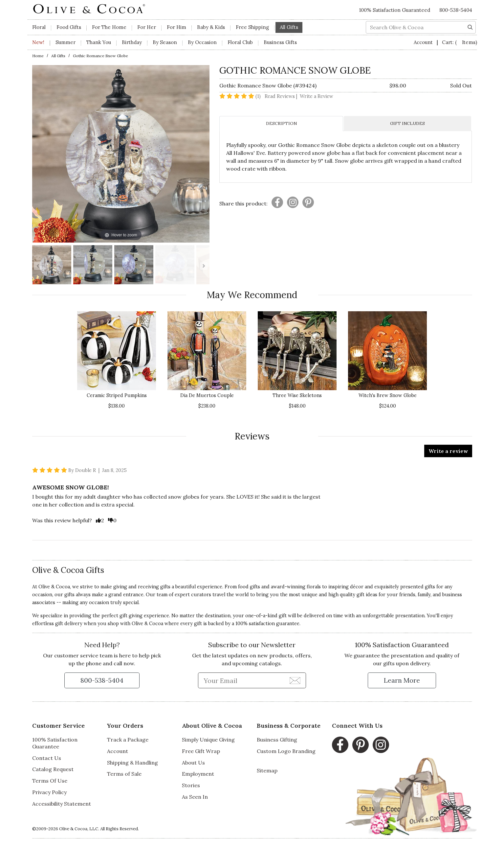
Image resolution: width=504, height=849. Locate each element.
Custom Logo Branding (286, 753)
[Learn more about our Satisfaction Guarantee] (402, 682)
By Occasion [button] (202, 42)
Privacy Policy (49, 794)
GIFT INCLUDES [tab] (407, 123)
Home (38, 56)
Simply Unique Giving (208, 742)
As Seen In (195, 799)
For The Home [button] (109, 27)
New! (38, 42)
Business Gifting (277, 742)
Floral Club (240, 42)
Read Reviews (282, 96)
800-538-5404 (456, 10)
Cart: (460, 42)
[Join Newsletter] (295, 682)
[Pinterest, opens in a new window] (361, 747)
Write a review (448, 453)
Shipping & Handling (132, 765)
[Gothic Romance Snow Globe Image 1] (52, 266)
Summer (66, 42)
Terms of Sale (124, 776)
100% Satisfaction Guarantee (55, 745)
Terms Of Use (50, 783)
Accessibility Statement (62, 806)
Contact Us (47, 760)
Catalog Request (53, 771)
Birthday (132, 42)
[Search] (470, 27)
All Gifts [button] (289, 27)
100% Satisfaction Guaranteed (395, 10)
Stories (191, 787)
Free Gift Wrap (201, 753)
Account (424, 42)
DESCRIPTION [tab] (281, 123)
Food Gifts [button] (69, 27)
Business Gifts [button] (280, 42)
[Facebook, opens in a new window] (340, 747)
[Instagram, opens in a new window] (381, 747)
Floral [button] (39, 27)
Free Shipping (252, 27)
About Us (193, 765)
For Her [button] (147, 27)
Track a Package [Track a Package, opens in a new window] (128, 742)
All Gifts (58, 56)
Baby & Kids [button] (211, 27)
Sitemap (267, 772)
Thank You (99, 42)
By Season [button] (165, 42)
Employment (198, 776)
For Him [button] (176, 27)
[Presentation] (277, 202)
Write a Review (317, 96)
